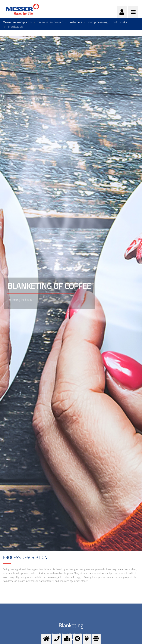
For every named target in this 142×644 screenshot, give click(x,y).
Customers (75, 22)
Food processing (97, 22)
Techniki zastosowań (50, 22)
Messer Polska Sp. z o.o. (17, 22)
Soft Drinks (120, 22)
